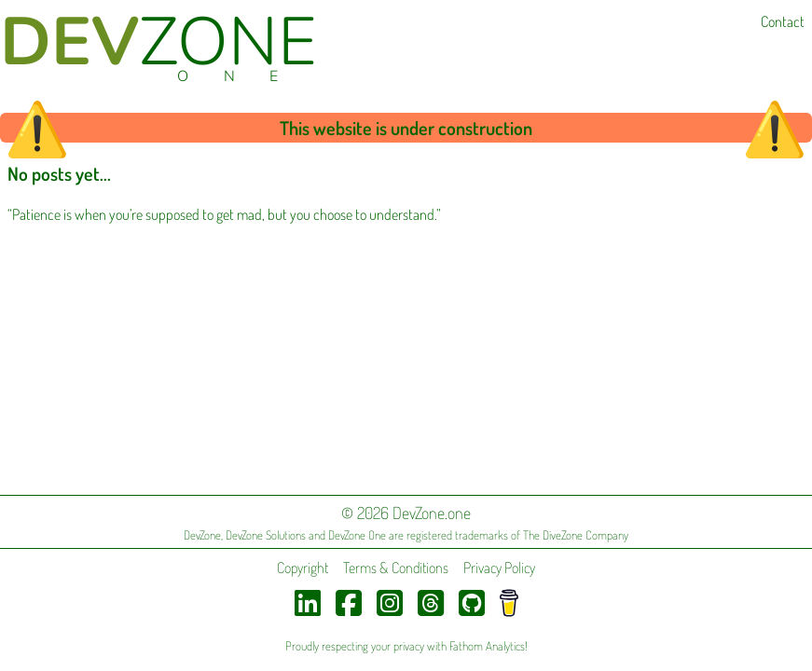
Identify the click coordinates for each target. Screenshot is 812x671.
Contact (783, 21)
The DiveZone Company (576, 535)
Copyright (303, 568)
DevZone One (357, 535)
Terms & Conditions (396, 568)
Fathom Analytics (487, 646)
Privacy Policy (499, 568)
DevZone (202, 535)
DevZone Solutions (266, 535)
